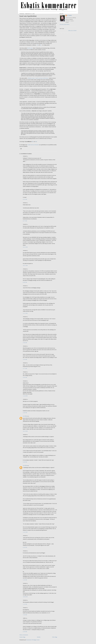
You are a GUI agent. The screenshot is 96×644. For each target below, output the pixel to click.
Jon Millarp (25, 416)
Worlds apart (30, 48)
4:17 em (25, 368)
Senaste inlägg (22, 637)
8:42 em (25, 199)
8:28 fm (25, 282)
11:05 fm (25, 532)
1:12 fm (25, 604)
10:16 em (25, 247)
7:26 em (25, 615)
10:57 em (25, 265)
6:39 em (25, 632)
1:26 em (25, 580)
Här (33, 142)
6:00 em (25, 462)
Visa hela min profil (65, 25)
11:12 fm (25, 313)
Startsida (39, 637)
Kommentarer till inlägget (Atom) (33, 640)
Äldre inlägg (55, 637)
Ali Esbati (69, 15)
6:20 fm (25, 547)
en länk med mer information (33, 145)
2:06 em (25, 343)
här (38, 45)
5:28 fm (25, 413)
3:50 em (25, 359)
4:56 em (25, 377)
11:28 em (25, 396)
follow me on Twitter (72, 31)
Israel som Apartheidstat (28, 16)
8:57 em (25, 221)
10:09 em (25, 597)
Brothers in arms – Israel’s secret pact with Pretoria (38, 78)
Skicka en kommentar (24, 635)
